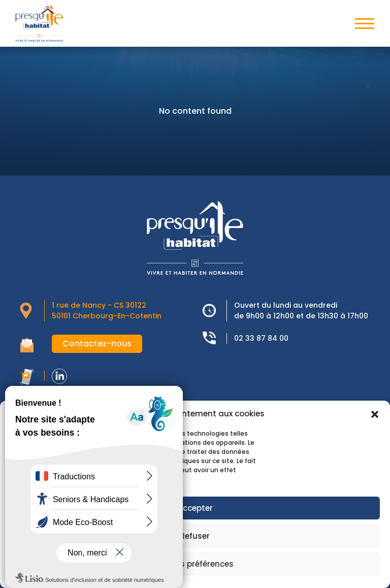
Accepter (195, 508)
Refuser (195, 536)
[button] (375, 414)
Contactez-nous (97, 344)
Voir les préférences (195, 564)
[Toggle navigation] (365, 24)
